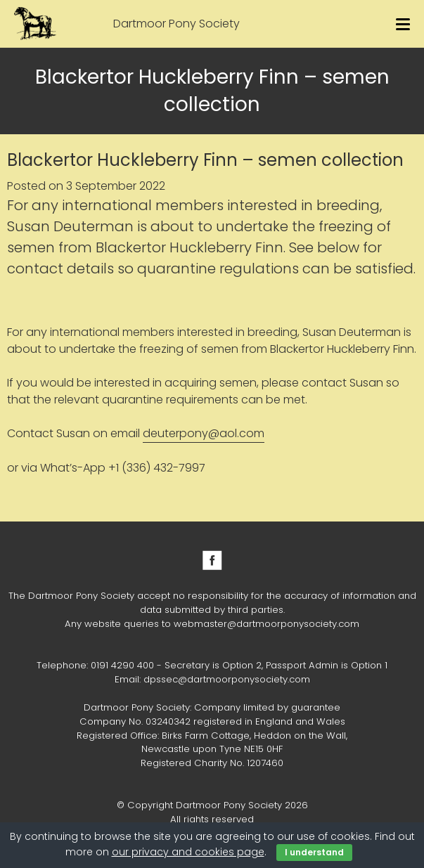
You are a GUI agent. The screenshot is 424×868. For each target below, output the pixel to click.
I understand (314, 852)
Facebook (212, 560)
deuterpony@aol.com (204, 433)
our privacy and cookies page (188, 852)
